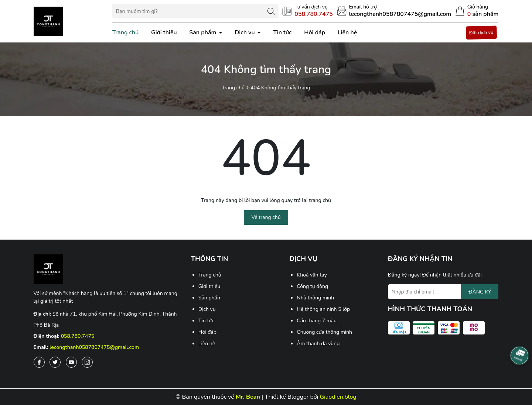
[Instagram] (87, 362)
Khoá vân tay (312, 275)
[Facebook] (39, 362)
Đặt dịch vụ (482, 33)
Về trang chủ (266, 217)
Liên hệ (347, 32)
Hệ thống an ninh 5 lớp (323, 309)
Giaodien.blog (338, 397)
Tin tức (282, 32)
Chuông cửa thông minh (324, 332)
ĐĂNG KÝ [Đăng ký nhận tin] (480, 292)
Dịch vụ (245, 32)
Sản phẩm (203, 32)
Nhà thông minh (315, 298)
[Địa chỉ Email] (443, 292)
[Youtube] (71, 362)
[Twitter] (55, 362)
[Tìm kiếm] (271, 11)
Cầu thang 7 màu (317, 321)
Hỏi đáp (315, 32)
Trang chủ (126, 32)
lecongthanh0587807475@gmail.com (94, 347)
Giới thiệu (164, 32)
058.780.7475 (78, 336)
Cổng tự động (312, 286)
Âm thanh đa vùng (318, 344)
